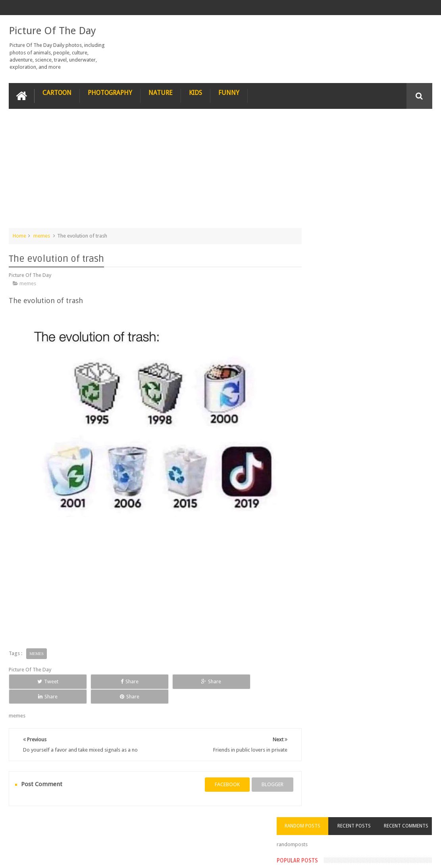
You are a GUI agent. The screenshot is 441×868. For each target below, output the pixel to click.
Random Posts (326, 125)
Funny (229, 92)
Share (92, 681)
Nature (161, 92)
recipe (24, 832)
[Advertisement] (148, 172)
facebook (214, 775)
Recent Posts (368, 125)
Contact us (412, 832)
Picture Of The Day (52, 30)
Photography (110, 92)
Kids (195, 92)
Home (19, 235)
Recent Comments (411, 130)
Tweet (36, 681)
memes (42, 235)
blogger (259, 775)
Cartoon (57, 92)
